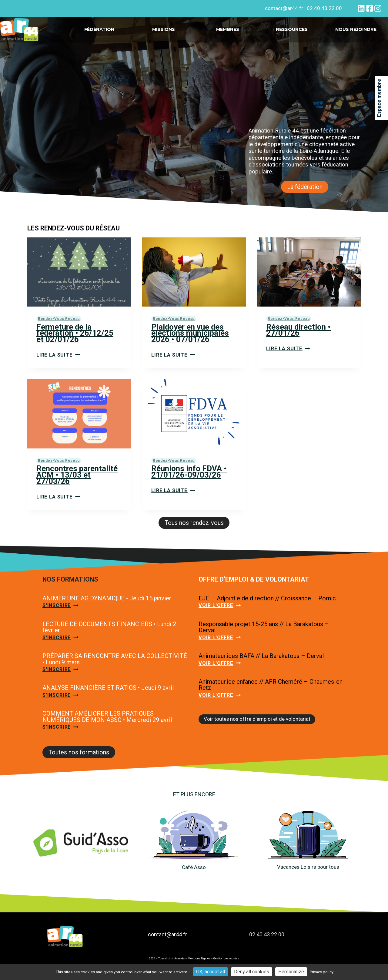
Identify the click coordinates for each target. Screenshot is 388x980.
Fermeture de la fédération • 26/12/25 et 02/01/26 (76, 335)
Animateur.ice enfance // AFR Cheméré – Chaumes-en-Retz (272, 693)
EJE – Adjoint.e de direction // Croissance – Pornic (267, 603)
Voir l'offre (221, 611)
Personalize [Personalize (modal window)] (291, 972)
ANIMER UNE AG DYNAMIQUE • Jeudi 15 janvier (107, 603)
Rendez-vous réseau (59, 320)
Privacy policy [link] (322, 972)
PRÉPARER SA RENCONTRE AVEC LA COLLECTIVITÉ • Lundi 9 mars (115, 666)
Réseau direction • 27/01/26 (300, 331)
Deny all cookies (252, 972)
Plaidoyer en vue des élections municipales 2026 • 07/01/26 (191, 335)
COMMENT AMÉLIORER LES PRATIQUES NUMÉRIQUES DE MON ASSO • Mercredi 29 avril (107, 726)
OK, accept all (211, 972)
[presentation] (79, 273)
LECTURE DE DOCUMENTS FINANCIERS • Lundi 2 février (109, 633)
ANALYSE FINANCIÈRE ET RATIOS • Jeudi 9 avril (108, 696)
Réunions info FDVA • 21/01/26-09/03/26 (190, 475)
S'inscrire (62, 611)
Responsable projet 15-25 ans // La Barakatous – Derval (264, 633)
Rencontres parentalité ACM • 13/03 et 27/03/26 (79, 478)
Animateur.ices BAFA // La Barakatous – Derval (261, 663)
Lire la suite (59, 357)
